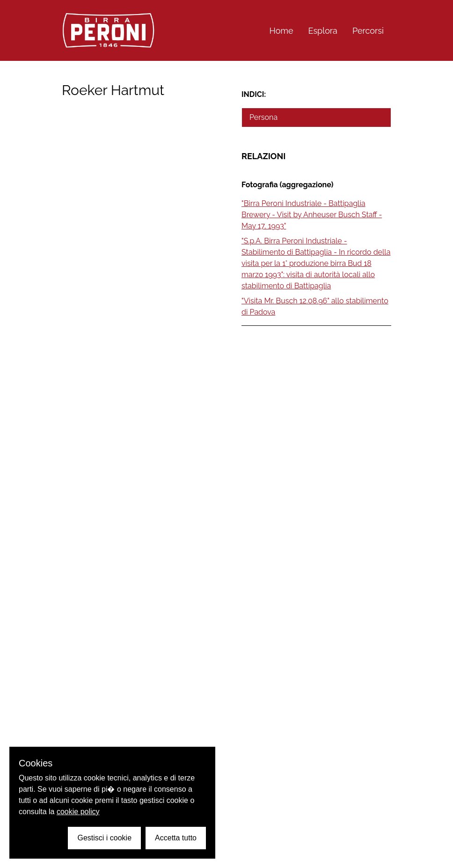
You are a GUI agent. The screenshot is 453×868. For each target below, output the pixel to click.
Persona (263, 117)
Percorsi (368, 31)
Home (281, 31)
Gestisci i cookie (104, 838)
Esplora (323, 31)
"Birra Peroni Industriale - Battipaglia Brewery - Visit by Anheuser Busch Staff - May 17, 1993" (312, 215)
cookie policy (78, 812)
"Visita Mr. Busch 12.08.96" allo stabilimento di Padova (315, 306)
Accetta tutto (176, 838)
